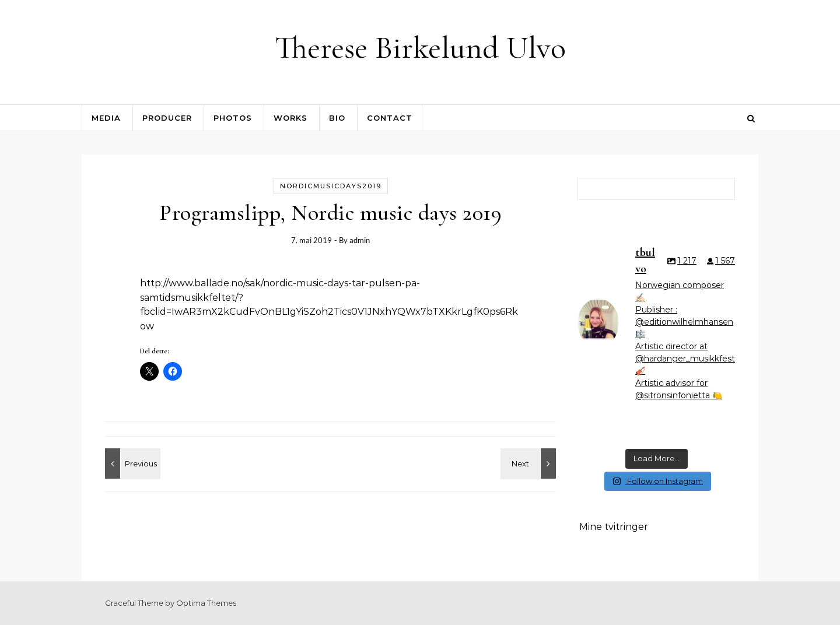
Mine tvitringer (614, 527)
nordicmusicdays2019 (331, 186)
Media (106, 118)
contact (390, 118)
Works (290, 118)
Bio (337, 118)
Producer (167, 118)
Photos (233, 118)
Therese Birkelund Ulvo (420, 48)
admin (360, 240)
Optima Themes (206, 603)
